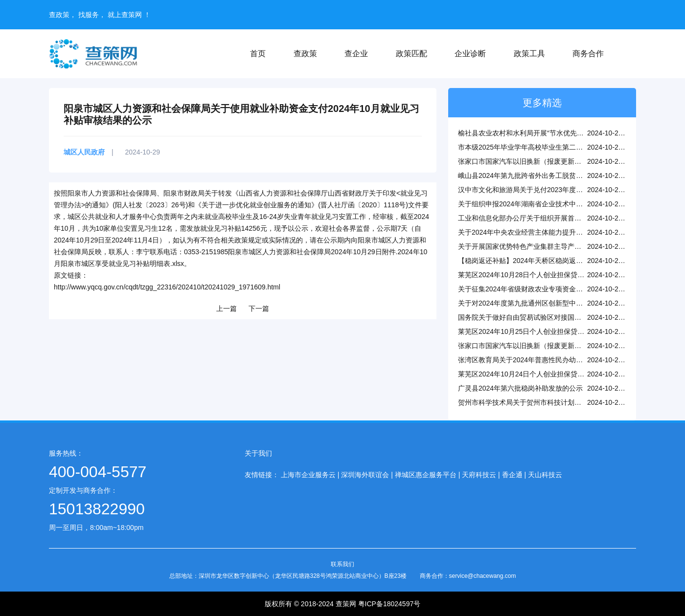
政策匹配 (411, 54)
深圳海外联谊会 (365, 475)
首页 (258, 54)
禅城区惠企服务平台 (426, 475)
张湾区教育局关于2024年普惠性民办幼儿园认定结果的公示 (548, 360)
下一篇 (259, 308)
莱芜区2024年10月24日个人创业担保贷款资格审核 (535, 374)
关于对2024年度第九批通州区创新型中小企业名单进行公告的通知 (558, 303)
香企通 (512, 475)
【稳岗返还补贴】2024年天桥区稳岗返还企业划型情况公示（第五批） (565, 261)
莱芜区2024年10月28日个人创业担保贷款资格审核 (535, 275)
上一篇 (227, 308)
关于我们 (258, 453)
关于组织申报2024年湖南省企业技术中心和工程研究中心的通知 (555, 204)
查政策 (305, 54)
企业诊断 (470, 54)
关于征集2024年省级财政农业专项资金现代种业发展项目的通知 (555, 289)
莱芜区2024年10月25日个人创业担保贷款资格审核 (535, 331)
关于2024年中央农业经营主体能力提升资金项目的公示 (541, 232)
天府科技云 (479, 475)
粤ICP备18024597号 (389, 604)
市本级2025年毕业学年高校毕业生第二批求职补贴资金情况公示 (555, 147)
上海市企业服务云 (308, 475)
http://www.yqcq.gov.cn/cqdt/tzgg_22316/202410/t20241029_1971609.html (167, 287)
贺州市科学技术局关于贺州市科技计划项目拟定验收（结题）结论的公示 (568, 402)
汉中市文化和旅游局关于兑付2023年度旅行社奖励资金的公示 (551, 190)
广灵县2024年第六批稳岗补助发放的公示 (520, 388)
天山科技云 (545, 475)
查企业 (356, 54)
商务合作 (588, 54)
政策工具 (529, 54)
